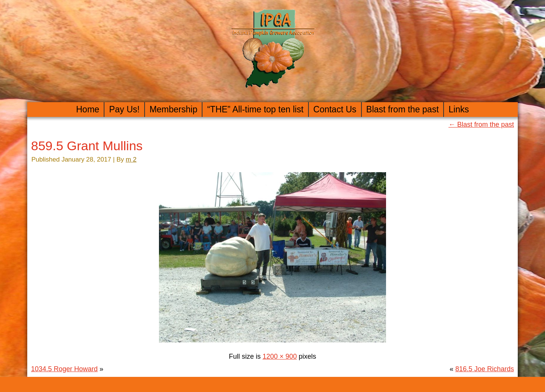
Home (88, 109)
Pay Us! (124, 109)
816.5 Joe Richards (485, 369)
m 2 (131, 159)
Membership (174, 109)
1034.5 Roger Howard (64, 369)
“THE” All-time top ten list (255, 109)
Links (459, 109)
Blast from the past (403, 109)
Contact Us (335, 109)
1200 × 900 (280, 356)
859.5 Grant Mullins (87, 146)
